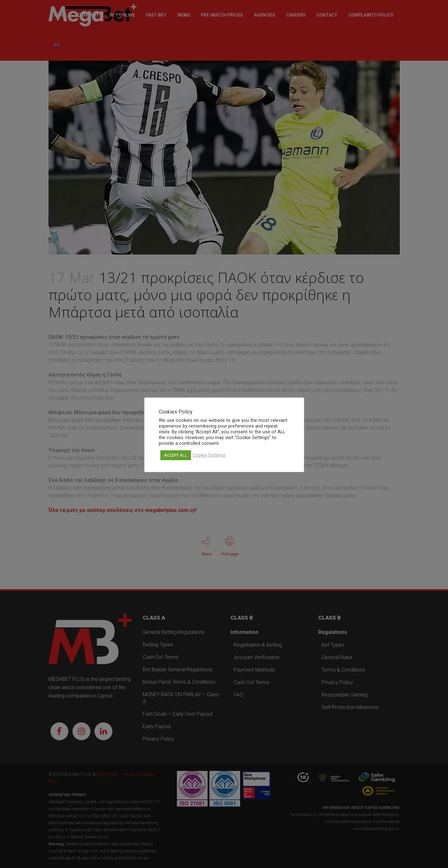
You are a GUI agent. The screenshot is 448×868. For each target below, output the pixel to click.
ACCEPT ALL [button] (176, 455)
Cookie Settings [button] (209, 455)
